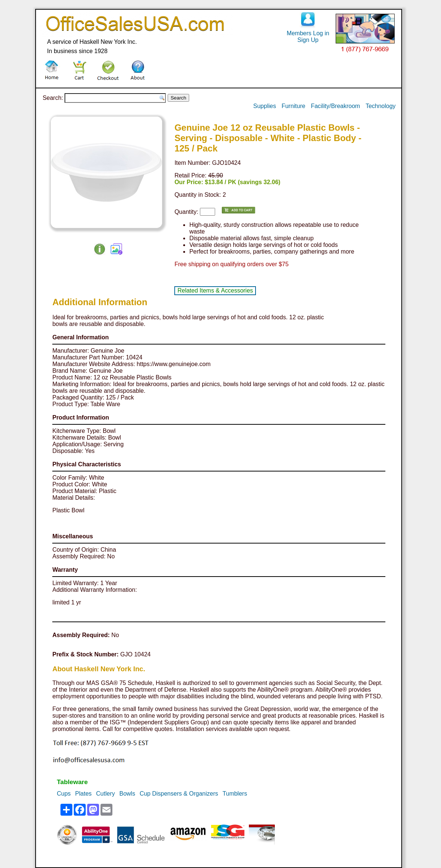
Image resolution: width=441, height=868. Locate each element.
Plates (83, 794)
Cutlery (106, 794)
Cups (64, 794)
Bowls (127, 794)
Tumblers (235, 794)
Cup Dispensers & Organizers (179, 794)
